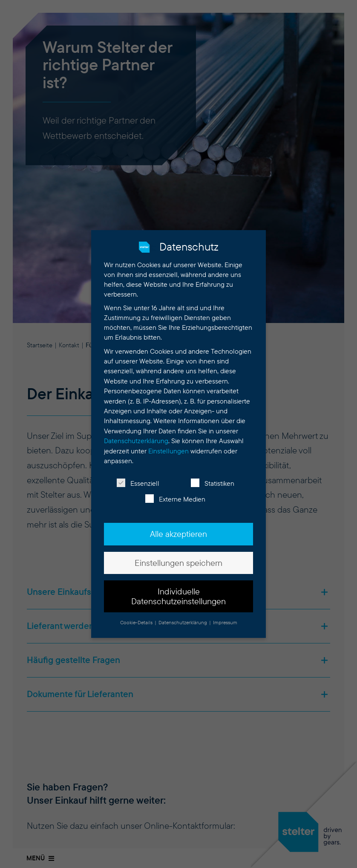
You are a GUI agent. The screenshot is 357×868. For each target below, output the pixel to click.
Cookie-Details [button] (137, 616)
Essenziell (138, 477)
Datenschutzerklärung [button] (183, 616)
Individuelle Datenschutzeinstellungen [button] (178, 589)
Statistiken (213, 477)
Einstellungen (168, 444)
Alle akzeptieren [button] (178, 528)
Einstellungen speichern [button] (178, 556)
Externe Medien (175, 493)
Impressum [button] (225, 616)
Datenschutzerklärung (136, 434)
